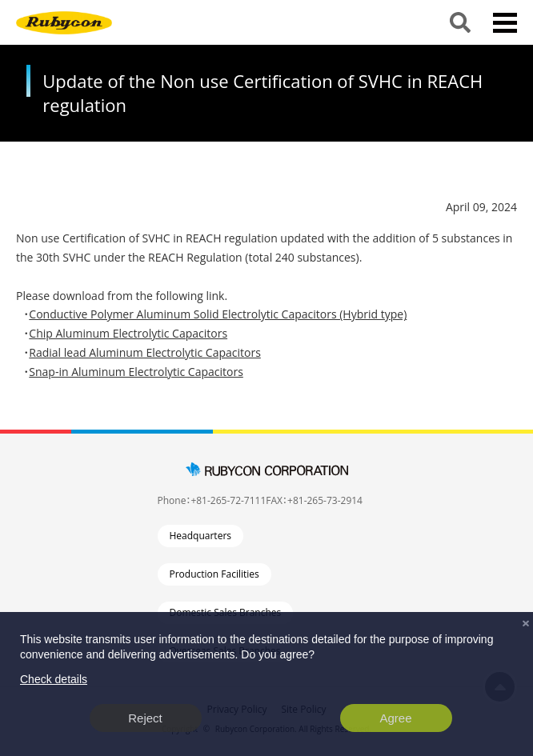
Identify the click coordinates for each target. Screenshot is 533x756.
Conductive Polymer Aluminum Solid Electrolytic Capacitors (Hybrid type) (218, 314)
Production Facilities (214, 574)
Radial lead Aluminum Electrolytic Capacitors (145, 352)
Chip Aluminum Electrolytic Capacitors (128, 333)
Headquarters (201, 536)
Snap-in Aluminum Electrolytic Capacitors (136, 372)
